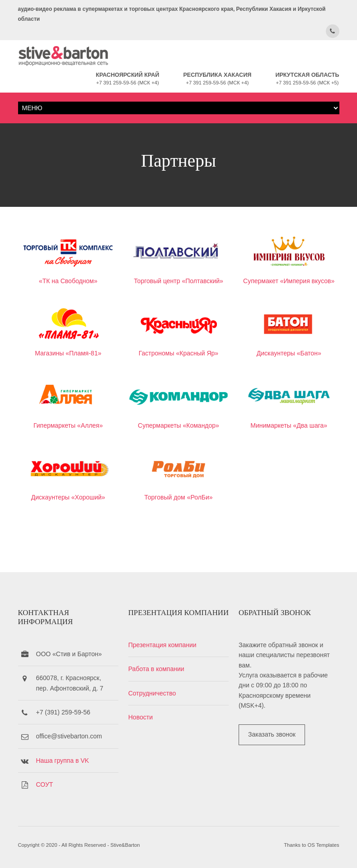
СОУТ (45, 784)
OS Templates (323, 845)
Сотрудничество (152, 693)
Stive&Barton (125, 845)
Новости (141, 717)
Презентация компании (162, 645)
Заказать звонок (272, 734)
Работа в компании (156, 669)
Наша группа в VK (63, 761)
